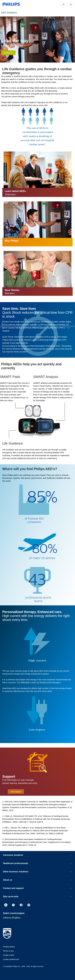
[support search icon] (63, 4)
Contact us (8, 53)
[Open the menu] (71, 4)
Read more (10, 194)
